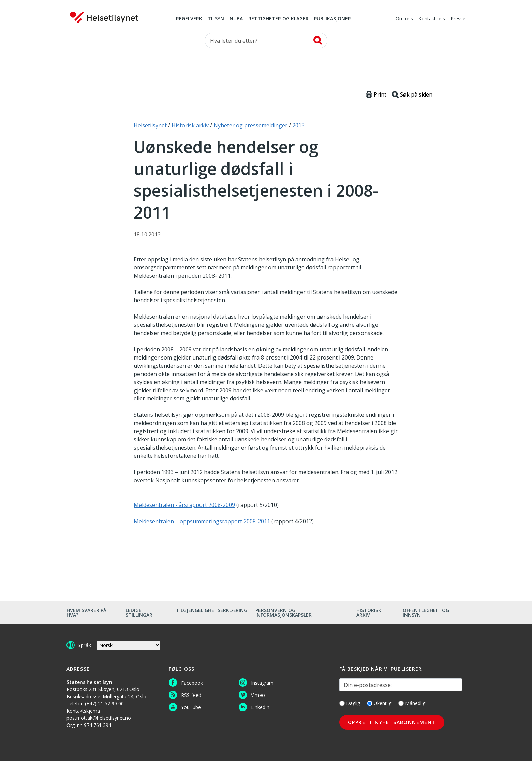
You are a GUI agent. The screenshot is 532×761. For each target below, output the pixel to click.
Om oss (404, 19)
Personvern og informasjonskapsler (284, 612)
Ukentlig (379, 703)
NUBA (236, 19)
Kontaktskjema (83, 711)
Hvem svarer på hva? (86, 612)
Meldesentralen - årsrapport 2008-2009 (184, 505)
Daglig (350, 703)
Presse (458, 19)
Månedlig (412, 703)
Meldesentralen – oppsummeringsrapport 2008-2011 (202, 521)
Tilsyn (216, 19)
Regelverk (189, 19)
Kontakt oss (432, 19)
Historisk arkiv (369, 612)
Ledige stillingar (139, 612)
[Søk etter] (266, 41)
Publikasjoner (332, 19)
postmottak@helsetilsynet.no (99, 718)
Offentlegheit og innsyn (426, 612)
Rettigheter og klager (278, 19)
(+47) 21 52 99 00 (104, 704)
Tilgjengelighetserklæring (212, 610)
